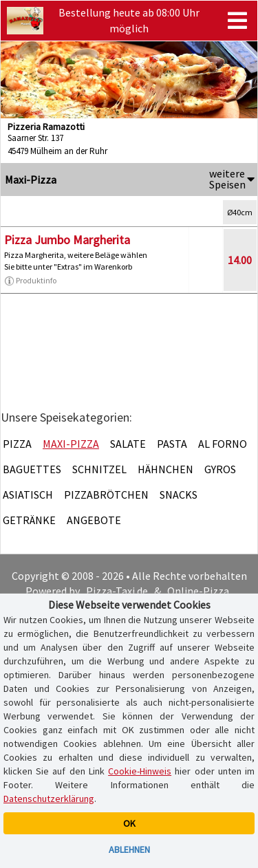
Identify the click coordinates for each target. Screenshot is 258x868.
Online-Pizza (198, 591)
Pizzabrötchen (106, 495)
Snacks (179, 495)
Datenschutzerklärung (49, 799)
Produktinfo (30, 281)
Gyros (220, 469)
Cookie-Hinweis (140, 771)
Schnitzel (99, 469)
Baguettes (32, 469)
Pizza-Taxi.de (117, 591)
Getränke (29, 520)
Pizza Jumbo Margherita (67, 240)
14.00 (240, 260)
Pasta (172, 444)
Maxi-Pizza (71, 444)
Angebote (94, 520)
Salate (128, 444)
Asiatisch (28, 495)
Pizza (17, 444)
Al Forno (223, 444)
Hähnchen (165, 469)
